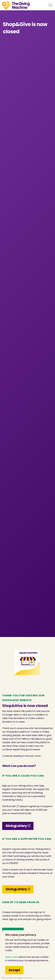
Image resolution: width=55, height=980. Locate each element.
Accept (14, 970)
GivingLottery (18, 826)
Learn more (12, 957)
